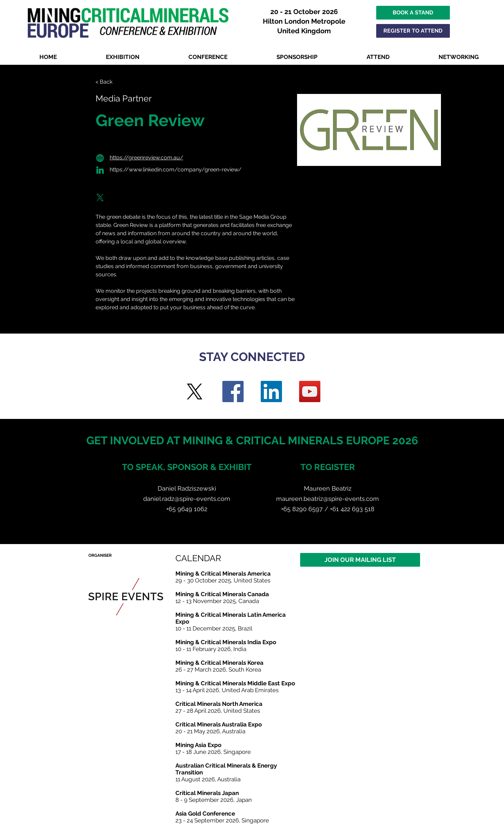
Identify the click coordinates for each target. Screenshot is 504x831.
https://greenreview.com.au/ (146, 158)
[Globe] (100, 158)
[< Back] (109, 82)
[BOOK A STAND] (413, 13)
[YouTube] (310, 392)
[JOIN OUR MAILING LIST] (360, 560)
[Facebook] (233, 392)
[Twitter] (195, 392)
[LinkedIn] (271, 392)
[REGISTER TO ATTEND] (413, 31)
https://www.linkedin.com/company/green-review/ (176, 170)
